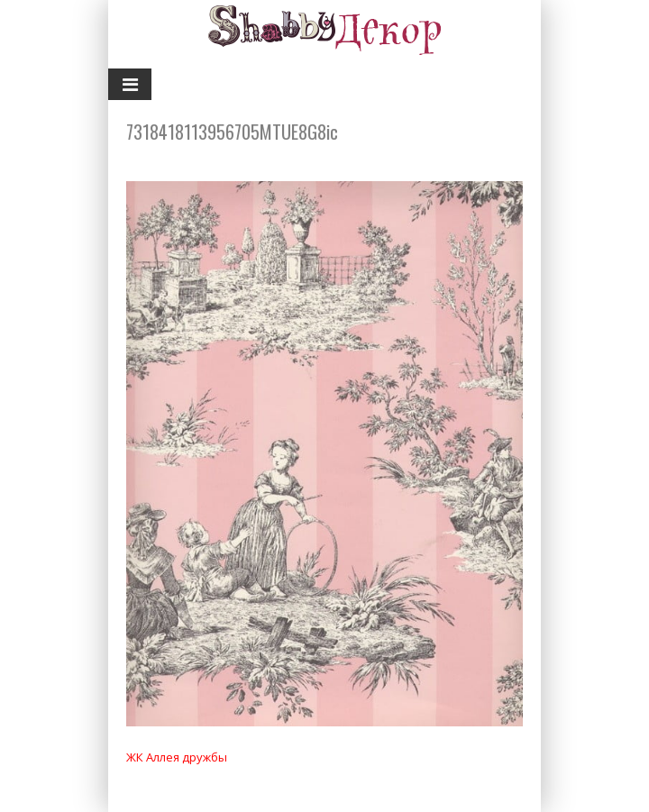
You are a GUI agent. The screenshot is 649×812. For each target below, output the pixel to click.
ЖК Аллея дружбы (177, 757)
